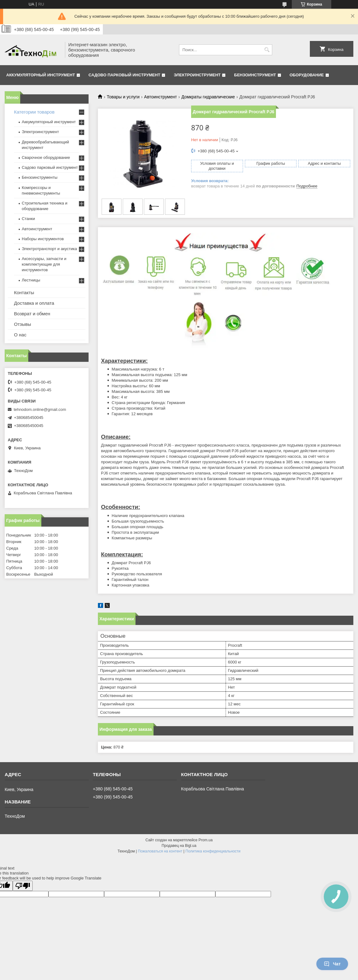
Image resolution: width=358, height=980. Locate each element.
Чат (332, 964)
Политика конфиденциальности (213, 851)
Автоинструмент (161, 97)
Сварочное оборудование (46, 157)
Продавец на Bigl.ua (179, 846)
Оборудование (307, 75)
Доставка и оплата (34, 303)
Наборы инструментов (43, 239)
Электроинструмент (197, 75)
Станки (28, 219)
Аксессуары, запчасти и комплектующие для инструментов (44, 264)
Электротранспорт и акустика (49, 249)
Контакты (24, 292)
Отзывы (23, 324)
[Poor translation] (23, 886)
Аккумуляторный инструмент (41, 75)
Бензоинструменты (40, 177)
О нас (20, 335)
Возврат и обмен (32, 314)
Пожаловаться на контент (160, 851)
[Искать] (267, 50)
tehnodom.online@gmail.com (40, 409)
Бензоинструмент (255, 75)
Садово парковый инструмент (124, 75)
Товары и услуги (123, 97)
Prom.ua (206, 840)
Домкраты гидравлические (208, 97)
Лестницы (31, 280)
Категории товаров (34, 112)
